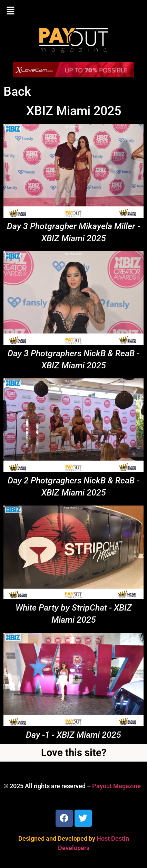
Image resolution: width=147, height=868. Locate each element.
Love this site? (74, 753)
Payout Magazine (116, 786)
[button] (73, 11)
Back (17, 92)
